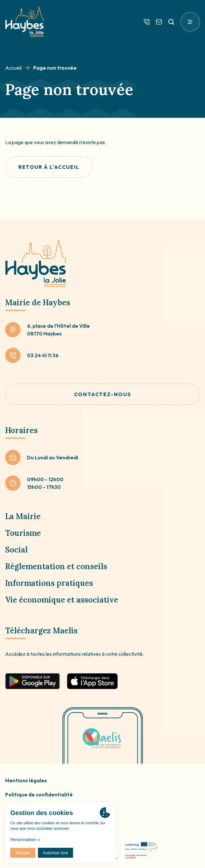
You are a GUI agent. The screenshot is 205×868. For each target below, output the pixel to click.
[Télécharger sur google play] (33, 681)
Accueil (13, 68)
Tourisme (23, 533)
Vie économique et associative (62, 600)
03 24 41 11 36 (43, 355)
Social (16, 550)
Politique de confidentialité (39, 794)
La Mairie (23, 516)
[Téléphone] (147, 22)
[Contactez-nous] (159, 22)
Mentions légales (26, 780)
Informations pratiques (49, 583)
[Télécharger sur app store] (92, 681)
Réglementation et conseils (56, 566)
